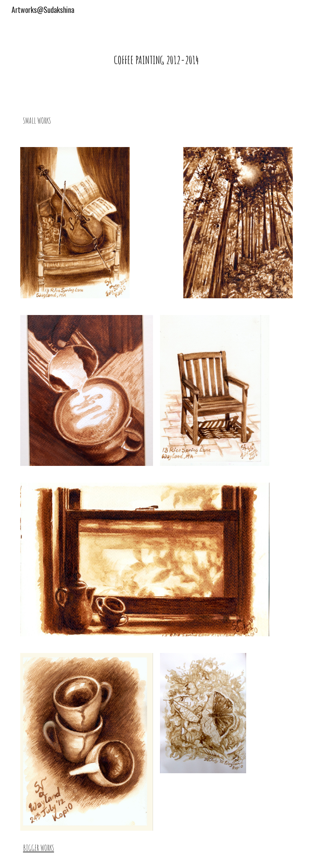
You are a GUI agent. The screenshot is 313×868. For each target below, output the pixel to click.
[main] (157, 58)
